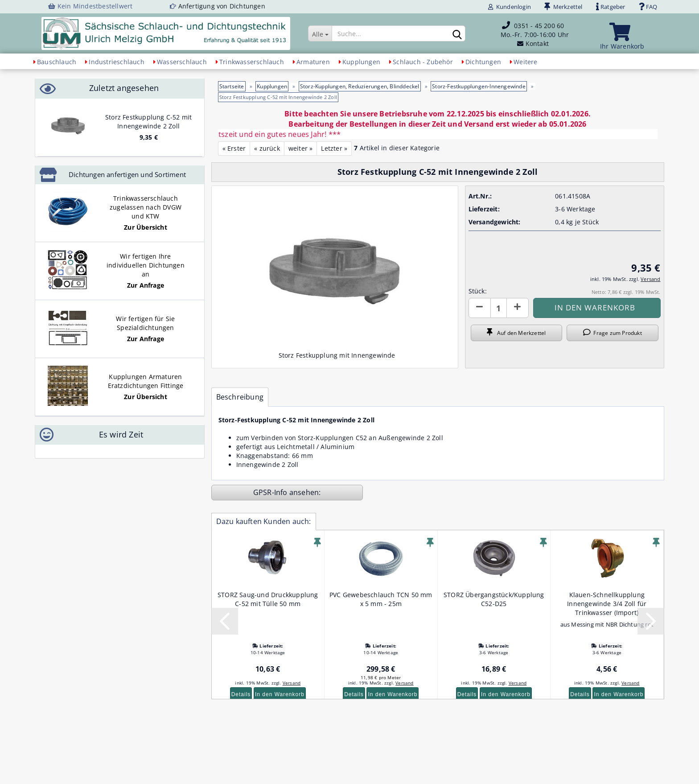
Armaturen (313, 62)
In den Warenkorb (280, 694)
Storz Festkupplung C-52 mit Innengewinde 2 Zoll (148, 122)
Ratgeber (611, 7)
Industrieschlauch (116, 62)
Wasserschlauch (182, 62)
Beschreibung (240, 397)
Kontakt (537, 43)
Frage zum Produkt (613, 333)
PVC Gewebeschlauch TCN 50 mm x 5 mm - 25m (381, 599)
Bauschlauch (57, 62)
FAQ (648, 7)
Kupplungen (361, 62)
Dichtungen (483, 62)
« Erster (234, 148)
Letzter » (334, 148)
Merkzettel (563, 7)
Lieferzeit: (484, 209)
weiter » (301, 148)
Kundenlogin (510, 7)
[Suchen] (457, 34)
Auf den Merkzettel (516, 333)
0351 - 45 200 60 (539, 26)
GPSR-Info (271, 492)
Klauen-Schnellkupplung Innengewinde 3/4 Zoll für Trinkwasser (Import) (607, 604)
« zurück (267, 148)
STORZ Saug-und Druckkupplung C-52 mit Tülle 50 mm (268, 599)
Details (241, 694)
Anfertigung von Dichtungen (222, 6)
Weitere (525, 62)
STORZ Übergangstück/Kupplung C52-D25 (494, 599)
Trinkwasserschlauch (252, 62)
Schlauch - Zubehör (423, 62)
